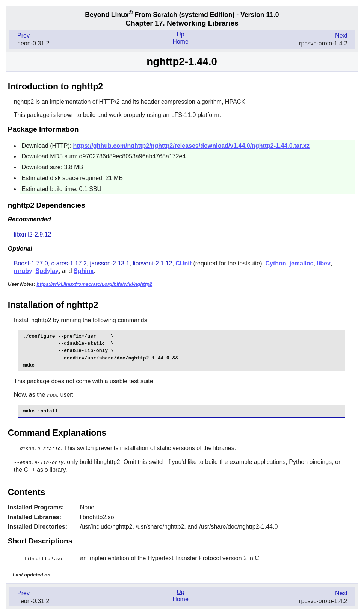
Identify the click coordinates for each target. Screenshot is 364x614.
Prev (23, 36)
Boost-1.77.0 (31, 263)
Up (180, 34)
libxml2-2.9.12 (33, 234)
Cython (276, 263)
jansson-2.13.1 (110, 263)
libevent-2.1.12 (152, 263)
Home (180, 42)
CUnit (184, 263)
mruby (23, 271)
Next (341, 36)
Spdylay (47, 271)
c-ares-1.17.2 (69, 263)
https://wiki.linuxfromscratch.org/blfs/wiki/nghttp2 (94, 284)
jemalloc (301, 263)
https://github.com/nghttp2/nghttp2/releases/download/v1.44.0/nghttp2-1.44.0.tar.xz (191, 146)
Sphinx (84, 271)
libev (323, 263)
